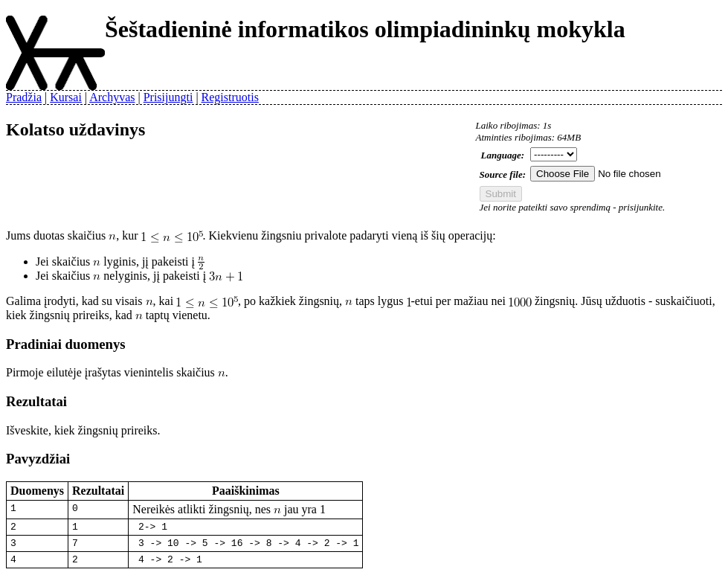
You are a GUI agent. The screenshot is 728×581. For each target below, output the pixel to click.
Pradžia (24, 97)
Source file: (503, 174)
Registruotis (230, 97)
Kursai (66, 97)
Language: (503, 155)
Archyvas (112, 97)
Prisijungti (168, 97)
